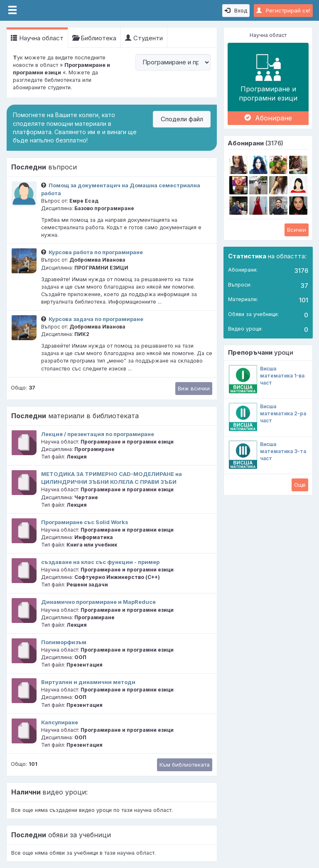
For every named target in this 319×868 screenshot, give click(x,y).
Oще (300, 485)
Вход (236, 10)
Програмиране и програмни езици (268, 77)
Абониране (268, 118)
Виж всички (194, 388)
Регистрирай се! (283, 10)
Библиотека (94, 38)
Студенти (144, 38)
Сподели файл (182, 119)
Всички (297, 230)
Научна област (37, 38)
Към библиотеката (185, 765)
